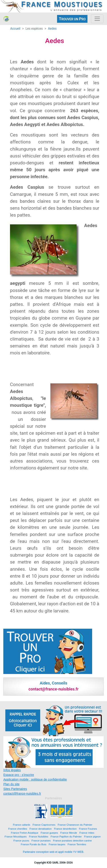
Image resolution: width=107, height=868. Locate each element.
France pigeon (92, 836)
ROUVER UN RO (72, 19)
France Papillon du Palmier (66, 836)
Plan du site (11, 784)
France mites (87, 833)
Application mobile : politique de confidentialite (35, 779)
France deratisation (41, 829)
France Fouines (88, 829)
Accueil (15, 29)
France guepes (49, 833)
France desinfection (65, 829)
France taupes (57, 844)
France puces (21, 840)
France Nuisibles (39, 836)
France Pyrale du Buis (34, 844)
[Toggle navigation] (97, 19)
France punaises (41, 840)
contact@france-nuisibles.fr (22, 794)
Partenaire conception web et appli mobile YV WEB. (53, 852)
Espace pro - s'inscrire (19, 775)
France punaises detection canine (72, 840)
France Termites (77, 844)
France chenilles (18, 829)
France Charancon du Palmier (75, 825)
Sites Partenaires (15, 789)
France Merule (69, 833)
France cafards (22, 825)
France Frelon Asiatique (25, 833)
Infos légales (12, 770)
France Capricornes (44, 825)
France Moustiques (15, 836)
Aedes (52, 29)
